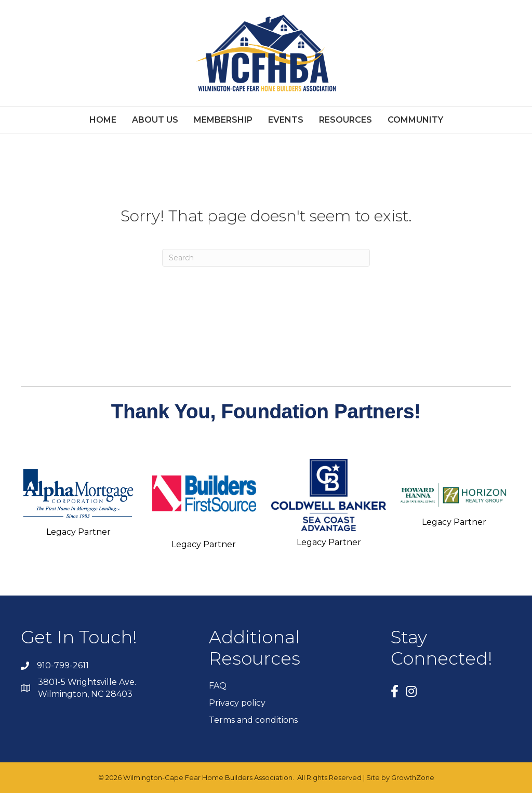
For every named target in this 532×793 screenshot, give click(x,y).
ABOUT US (155, 120)
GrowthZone (413, 777)
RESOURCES (345, 120)
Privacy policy (237, 703)
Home (103, 120)
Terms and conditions (253, 720)
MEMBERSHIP (223, 120)
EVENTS (286, 120)
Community (415, 120)
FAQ (218, 686)
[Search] (266, 258)
